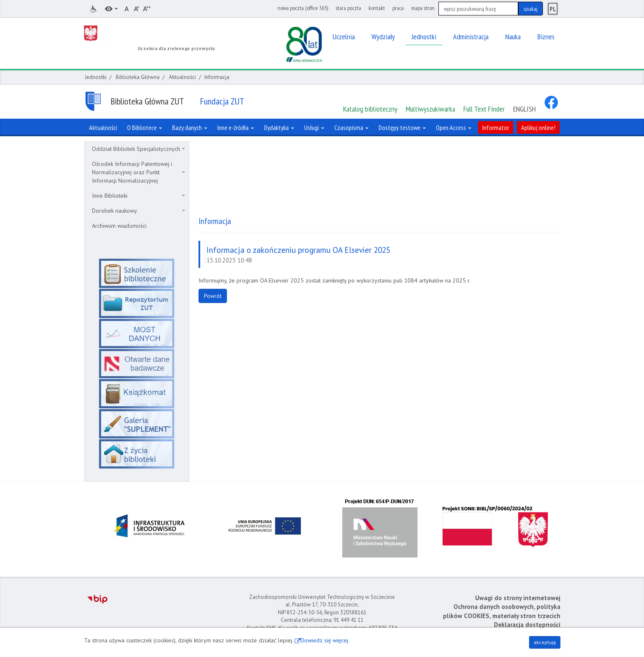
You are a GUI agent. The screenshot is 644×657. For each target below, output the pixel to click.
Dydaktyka (279, 127)
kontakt (377, 8)
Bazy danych (190, 127)
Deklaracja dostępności (527, 625)
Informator (496, 127)
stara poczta (348, 8)
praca (398, 8)
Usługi (314, 127)
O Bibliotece (145, 127)
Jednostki (96, 77)
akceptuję (545, 642)
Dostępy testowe (402, 127)
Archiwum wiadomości (119, 226)
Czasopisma (351, 127)
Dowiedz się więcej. (325, 640)
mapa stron (423, 8)
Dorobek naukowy (139, 211)
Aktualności (182, 77)
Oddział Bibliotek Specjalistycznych (139, 149)
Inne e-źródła (236, 127)
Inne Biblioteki (139, 196)
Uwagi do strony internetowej (518, 598)
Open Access (454, 127)
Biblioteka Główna (138, 77)
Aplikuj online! (538, 127)
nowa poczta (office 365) (303, 8)
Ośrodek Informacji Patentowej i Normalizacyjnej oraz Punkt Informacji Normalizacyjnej (139, 172)
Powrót (213, 296)
